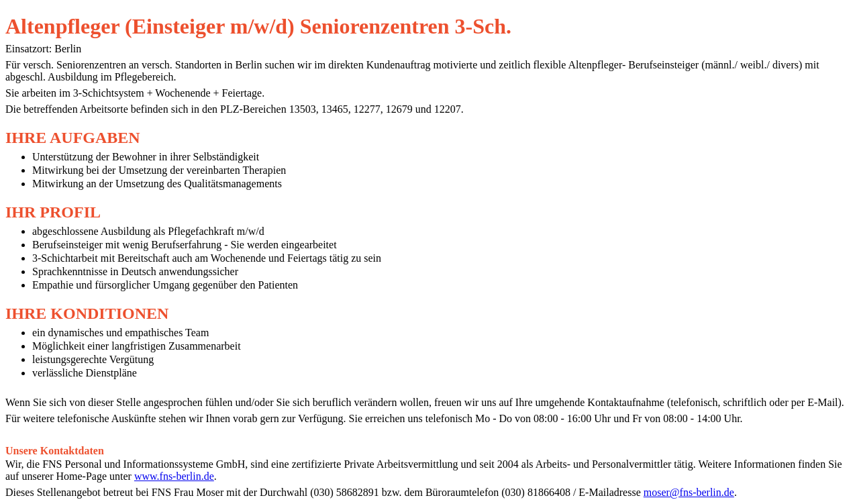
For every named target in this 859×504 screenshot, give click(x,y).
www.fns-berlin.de (174, 476)
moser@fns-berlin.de (689, 492)
